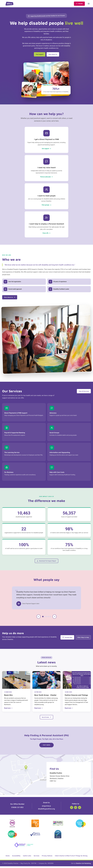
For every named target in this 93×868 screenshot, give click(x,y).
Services (37, 858)
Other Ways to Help (82, 639)
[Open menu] (89, 4)
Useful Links (27, 858)
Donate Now (63, 639)
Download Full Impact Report (46, 562)
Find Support (38, 54)
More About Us (11, 298)
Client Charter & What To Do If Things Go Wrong (71, 858)
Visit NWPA (47, 747)
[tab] (43, 618)
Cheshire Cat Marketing (83, 865)
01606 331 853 (17, 809)
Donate (79, 4)
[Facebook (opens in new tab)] (72, 809)
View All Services (83, 392)
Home (8, 858)
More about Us (54, 54)
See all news (46, 718)
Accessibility (16, 858)
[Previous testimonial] (39, 618)
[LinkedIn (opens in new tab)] (80, 809)
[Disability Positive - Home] (9, 4)
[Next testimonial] (54, 618)
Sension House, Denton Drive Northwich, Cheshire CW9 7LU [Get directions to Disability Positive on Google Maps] (69, 779)
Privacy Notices (47, 858)
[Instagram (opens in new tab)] (76, 809)
